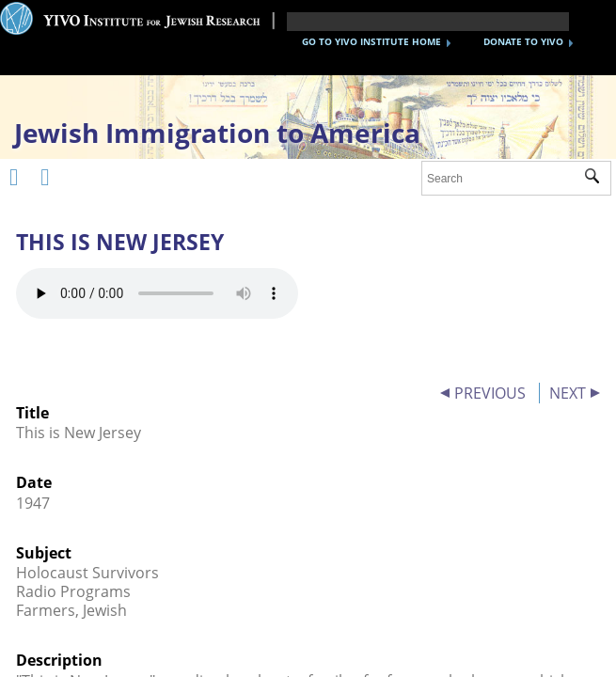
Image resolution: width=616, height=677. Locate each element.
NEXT (568, 393)
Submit (598, 179)
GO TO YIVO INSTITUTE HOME (371, 41)
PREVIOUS (490, 393)
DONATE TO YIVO (523, 41)
